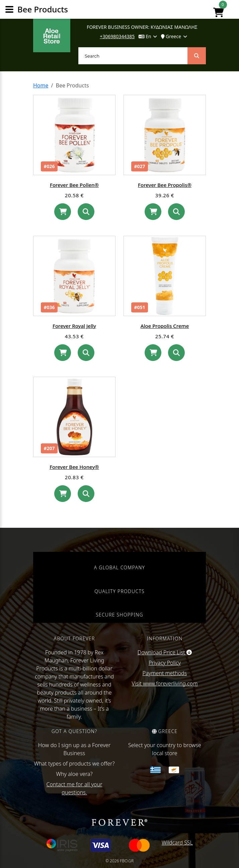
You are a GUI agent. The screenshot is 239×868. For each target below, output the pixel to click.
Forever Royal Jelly (74, 326)
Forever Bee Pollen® (74, 185)
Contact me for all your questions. (74, 788)
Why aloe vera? (74, 774)
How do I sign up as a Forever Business (74, 749)
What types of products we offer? (74, 764)
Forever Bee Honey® (74, 467)
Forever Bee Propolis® (165, 185)
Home (41, 85)
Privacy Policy (165, 663)
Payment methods (165, 673)
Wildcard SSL (177, 843)
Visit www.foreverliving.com (165, 683)
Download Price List (165, 652)
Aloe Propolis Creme (165, 326)
